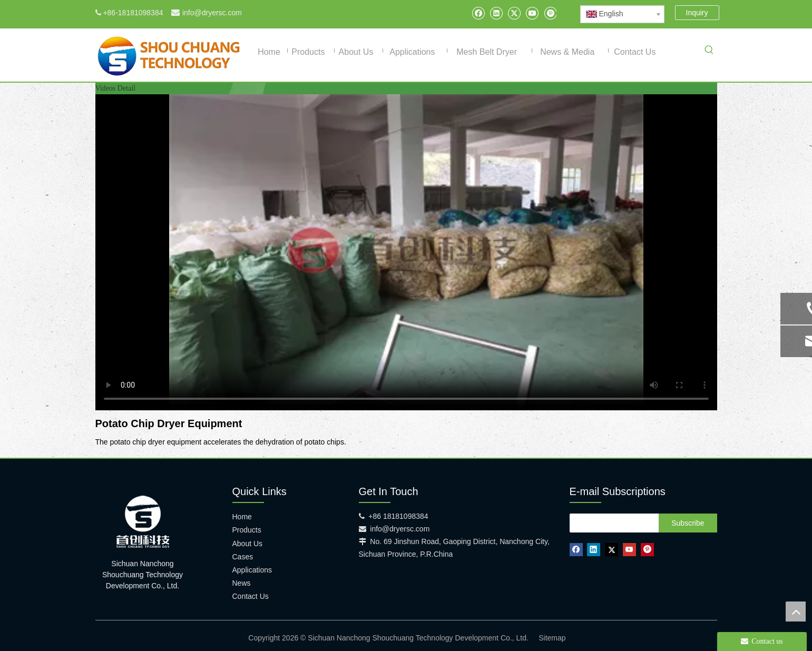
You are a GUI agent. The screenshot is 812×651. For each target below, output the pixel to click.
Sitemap (552, 638)
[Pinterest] (550, 13)
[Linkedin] (496, 13)
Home (242, 517)
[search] (612, 523)
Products (247, 530)
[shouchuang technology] (143, 522)
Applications (252, 570)
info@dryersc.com (212, 13)
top (796, 611)
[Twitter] (514, 13)
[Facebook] (478, 13)
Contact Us (251, 596)
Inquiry (697, 13)
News (242, 583)
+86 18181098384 (398, 516)
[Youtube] (532, 13)
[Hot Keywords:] (709, 52)
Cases (243, 557)
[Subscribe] (688, 523)
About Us (248, 544)
